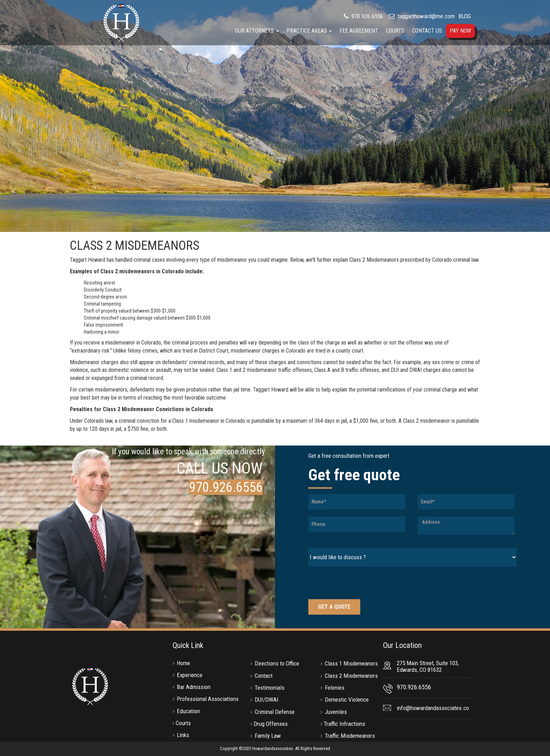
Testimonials (270, 688)
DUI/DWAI (267, 700)
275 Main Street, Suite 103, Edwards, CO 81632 (428, 667)
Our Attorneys (257, 31)
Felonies (335, 688)
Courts (395, 31)
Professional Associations (208, 699)
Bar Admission (194, 687)
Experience (190, 675)
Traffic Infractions (344, 724)
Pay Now (460, 31)
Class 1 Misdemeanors (351, 663)
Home (183, 663)
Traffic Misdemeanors (350, 736)
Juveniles (336, 712)
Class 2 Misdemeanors (351, 676)
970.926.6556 (367, 16)
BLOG (465, 16)
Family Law (268, 736)
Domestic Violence (347, 700)
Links (183, 735)
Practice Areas (309, 31)
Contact (264, 676)
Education (188, 711)
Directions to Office (277, 663)
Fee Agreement (359, 31)
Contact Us (427, 31)
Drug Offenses (271, 724)
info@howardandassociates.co (433, 708)
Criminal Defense (275, 712)
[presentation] (362, 584)
